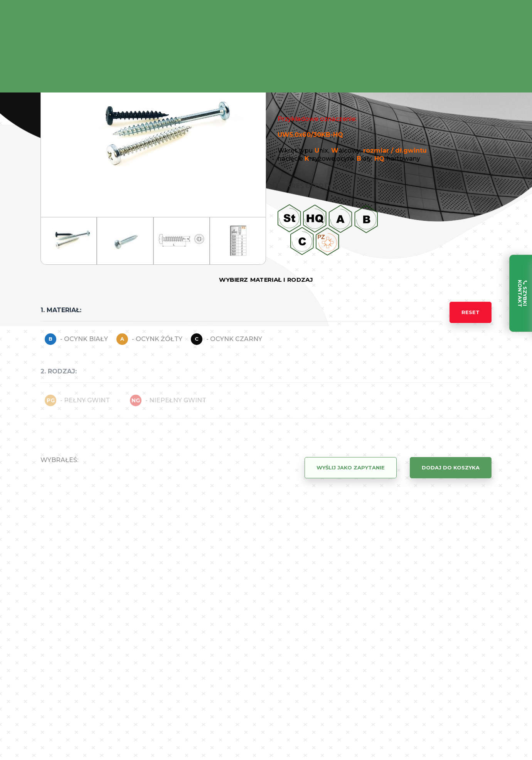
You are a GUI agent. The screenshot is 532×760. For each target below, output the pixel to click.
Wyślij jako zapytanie (351, 467)
